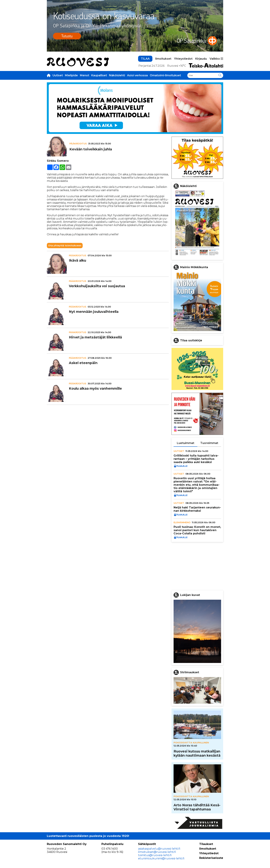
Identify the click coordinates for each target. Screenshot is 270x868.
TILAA (145, 59)
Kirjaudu (201, 59)
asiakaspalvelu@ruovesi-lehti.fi (159, 849)
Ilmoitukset (163, 59)
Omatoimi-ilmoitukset (165, 75)
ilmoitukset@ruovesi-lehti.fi (157, 852)
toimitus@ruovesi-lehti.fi (155, 855)
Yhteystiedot (183, 59)
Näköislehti (117, 75)
